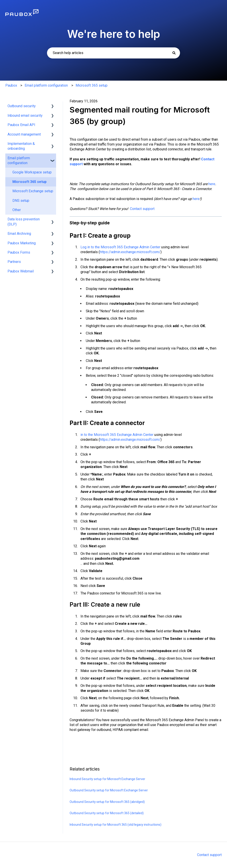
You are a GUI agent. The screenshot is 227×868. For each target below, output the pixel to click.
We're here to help (114, 34)
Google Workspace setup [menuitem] (32, 172)
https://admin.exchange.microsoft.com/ (130, 252)
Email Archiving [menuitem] (19, 234)
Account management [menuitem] (24, 134)
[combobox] (113, 53)
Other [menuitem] (17, 210)
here (212, 184)
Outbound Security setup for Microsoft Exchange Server (109, 790)
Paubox (11, 85)
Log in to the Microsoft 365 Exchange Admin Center (120, 247)
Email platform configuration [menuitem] (19, 160)
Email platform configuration (46, 85)
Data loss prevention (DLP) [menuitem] (24, 222)
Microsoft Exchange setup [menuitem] (33, 191)
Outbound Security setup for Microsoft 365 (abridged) (107, 802)
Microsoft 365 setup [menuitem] (29, 182)
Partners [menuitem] (14, 262)
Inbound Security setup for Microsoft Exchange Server (107, 779)
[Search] (174, 53)
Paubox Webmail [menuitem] (21, 271)
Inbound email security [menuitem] (25, 116)
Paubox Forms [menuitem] (19, 252)
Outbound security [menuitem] (22, 106)
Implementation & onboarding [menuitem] (21, 146)
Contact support (142, 209)
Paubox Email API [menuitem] (21, 125)
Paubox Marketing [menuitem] (22, 243)
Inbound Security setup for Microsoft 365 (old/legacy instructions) (115, 825)
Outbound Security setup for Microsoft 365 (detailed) (107, 813)
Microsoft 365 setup (92, 85)
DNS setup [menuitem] (21, 201)
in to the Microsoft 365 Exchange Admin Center (117, 435)
